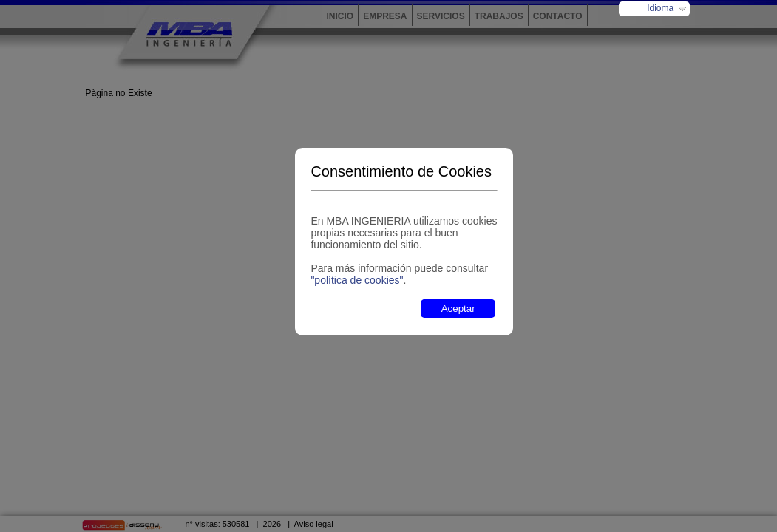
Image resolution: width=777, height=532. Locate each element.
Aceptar (458, 308)
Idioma (660, 8)
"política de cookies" (357, 280)
